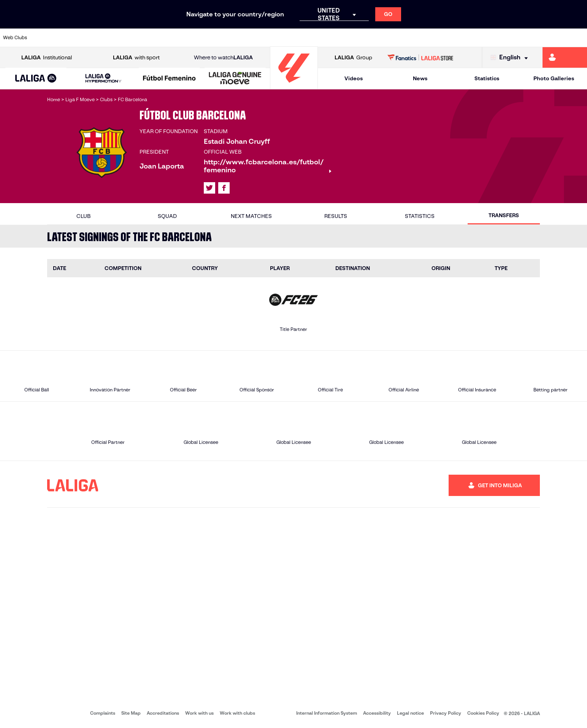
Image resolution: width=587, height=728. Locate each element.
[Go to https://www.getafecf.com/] (216, 38)
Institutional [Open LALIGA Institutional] (47, 58)
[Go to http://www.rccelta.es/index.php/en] (328, 38)
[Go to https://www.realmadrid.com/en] (439, 38)
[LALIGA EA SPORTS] (36, 79)
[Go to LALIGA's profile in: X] (209, 188)
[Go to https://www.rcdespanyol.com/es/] (355, 38)
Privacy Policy (446, 713)
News (420, 78)
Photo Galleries (554, 78)
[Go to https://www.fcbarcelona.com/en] (189, 38)
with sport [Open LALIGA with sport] (136, 58)
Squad (167, 216)
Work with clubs (237, 713)
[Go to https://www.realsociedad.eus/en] (495, 38)
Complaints (103, 713)
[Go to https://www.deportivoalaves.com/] (133, 38)
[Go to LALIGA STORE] (420, 57)
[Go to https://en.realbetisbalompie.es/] (411, 38)
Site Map (131, 713)
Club (83, 216)
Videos (354, 78)
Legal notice (410, 713)
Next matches (251, 216)
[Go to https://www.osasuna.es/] (105, 38)
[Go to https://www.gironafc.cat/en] (244, 38)
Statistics (487, 78)
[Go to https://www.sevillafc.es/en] (523, 38)
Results (336, 216)
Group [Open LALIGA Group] (353, 58)
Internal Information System (327, 713)
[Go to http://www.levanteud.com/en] (272, 38)
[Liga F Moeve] (169, 79)
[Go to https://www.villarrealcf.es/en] (578, 38)
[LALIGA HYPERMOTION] (103, 79)
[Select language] (511, 58)
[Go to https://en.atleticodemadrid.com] (77, 38)
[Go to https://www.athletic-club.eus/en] (49, 38)
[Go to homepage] (294, 86)
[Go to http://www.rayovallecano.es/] (300, 38)
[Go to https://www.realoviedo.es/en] (467, 38)
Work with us (199, 713)
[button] (36, 79)
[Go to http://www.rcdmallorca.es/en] (383, 38)
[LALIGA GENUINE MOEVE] (235, 79)
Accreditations (163, 713)
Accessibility (377, 713)
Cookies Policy (483, 713)
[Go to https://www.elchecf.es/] (160, 38)
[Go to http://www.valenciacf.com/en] (551, 38)
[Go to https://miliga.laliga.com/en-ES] (565, 57)
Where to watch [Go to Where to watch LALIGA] (223, 58)
